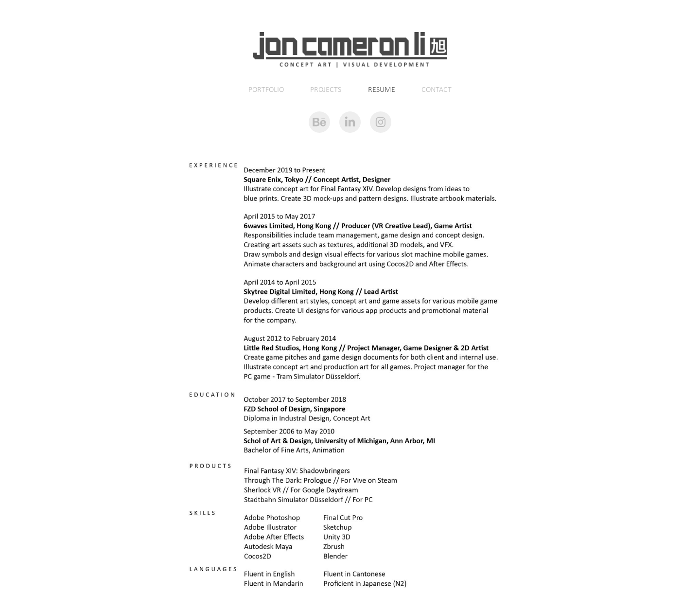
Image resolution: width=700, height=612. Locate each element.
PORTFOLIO (266, 89)
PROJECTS (326, 89)
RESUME (382, 89)
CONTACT (437, 89)
